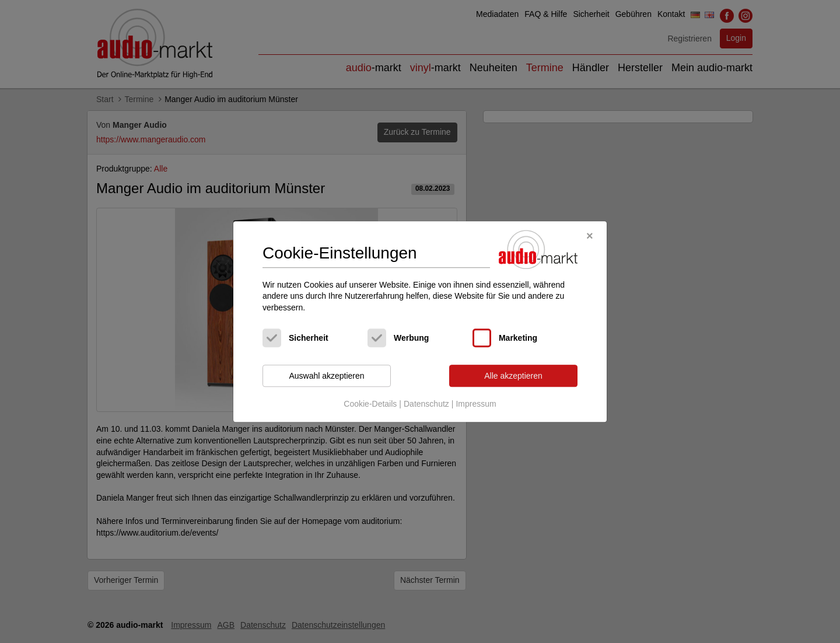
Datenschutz (426, 404)
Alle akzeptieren (513, 376)
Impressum (476, 404)
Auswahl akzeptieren (326, 376)
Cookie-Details (370, 404)
